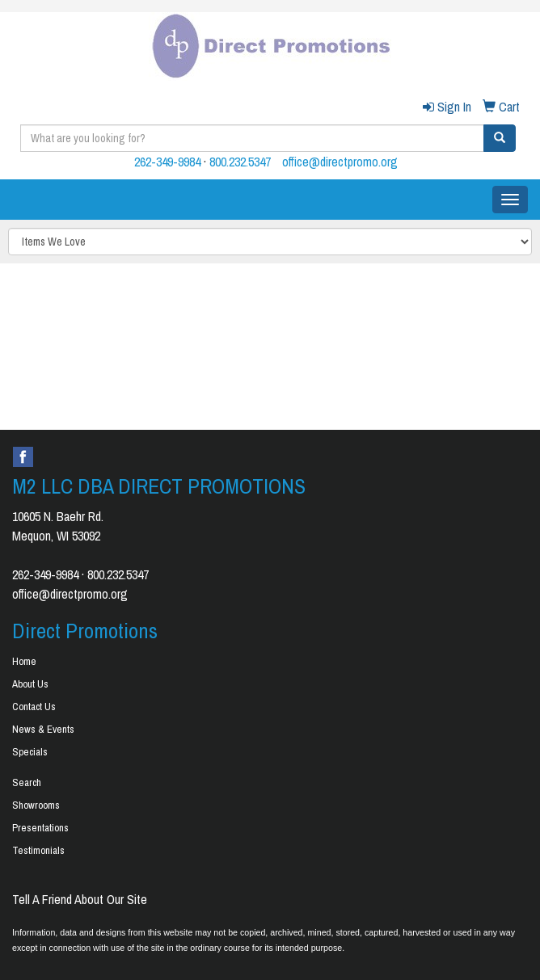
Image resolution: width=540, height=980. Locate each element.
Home (24, 661)
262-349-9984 (167, 162)
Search (27, 782)
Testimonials (38, 850)
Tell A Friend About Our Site (80, 899)
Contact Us (34, 707)
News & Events (43, 729)
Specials (30, 752)
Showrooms (36, 805)
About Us (30, 684)
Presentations (40, 828)
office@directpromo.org (340, 162)
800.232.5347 (240, 162)
